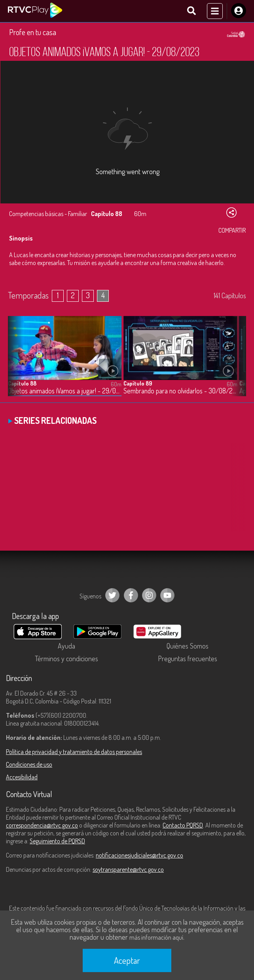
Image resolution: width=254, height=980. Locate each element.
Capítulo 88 (22, 383)
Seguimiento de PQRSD (57, 841)
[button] (236, 362)
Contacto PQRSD (183, 825)
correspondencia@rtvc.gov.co (42, 825)
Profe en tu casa (33, 32)
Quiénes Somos (188, 646)
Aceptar (127, 960)
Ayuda (66, 646)
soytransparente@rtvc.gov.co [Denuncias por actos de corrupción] (128, 869)
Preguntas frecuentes (188, 658)
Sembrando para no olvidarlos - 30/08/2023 (180, 391)
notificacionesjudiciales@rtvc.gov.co (139, 855)
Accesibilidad (22, 777)
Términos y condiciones (66, 658)
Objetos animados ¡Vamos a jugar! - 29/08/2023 (65, 391)
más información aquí (156, 937)
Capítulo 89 (138, 383)
